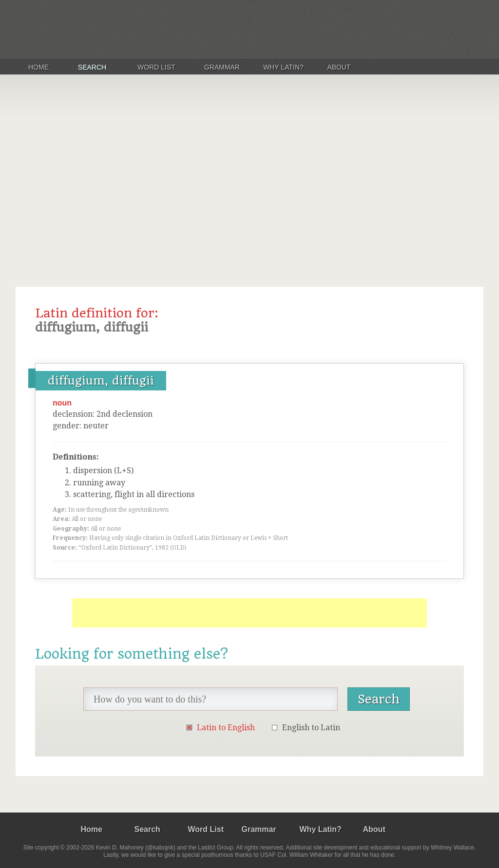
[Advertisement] (249, 177)
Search (92, 67)
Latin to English (226, 728)
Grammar (222, 67)
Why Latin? (283, 67)
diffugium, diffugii (101, 381)
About (339, 67)
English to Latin (311, 728)
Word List (156, 67)
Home (38, 67)
